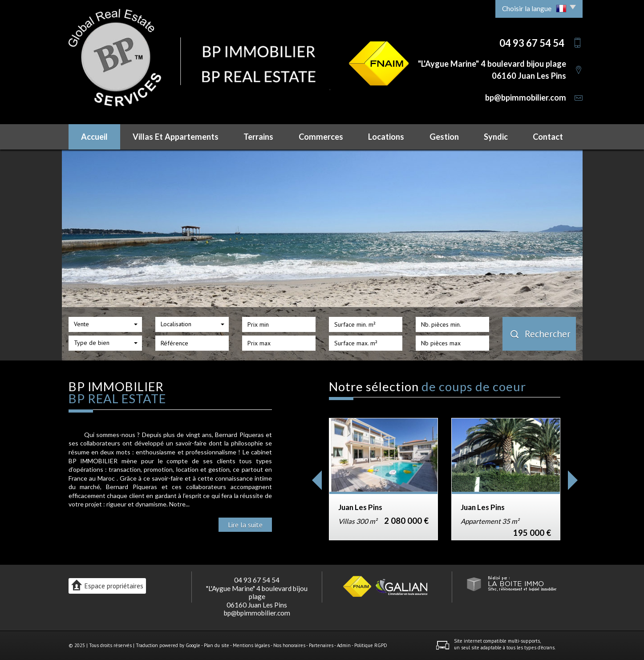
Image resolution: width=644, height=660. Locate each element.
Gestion (444, 137)
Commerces (321, 137)
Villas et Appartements (176, 137)
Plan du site (217, 645)
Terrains (258, 137)
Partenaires (321, 645)
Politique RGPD (371, 645)
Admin (344, 645)
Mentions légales (251, 645)
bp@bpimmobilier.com (526, 97)
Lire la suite (245, 525)
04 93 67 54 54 (257, 580)
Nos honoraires (289, 645)
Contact (548, 137)
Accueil (94, 137)
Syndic (496, 137)
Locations (386, 137)
